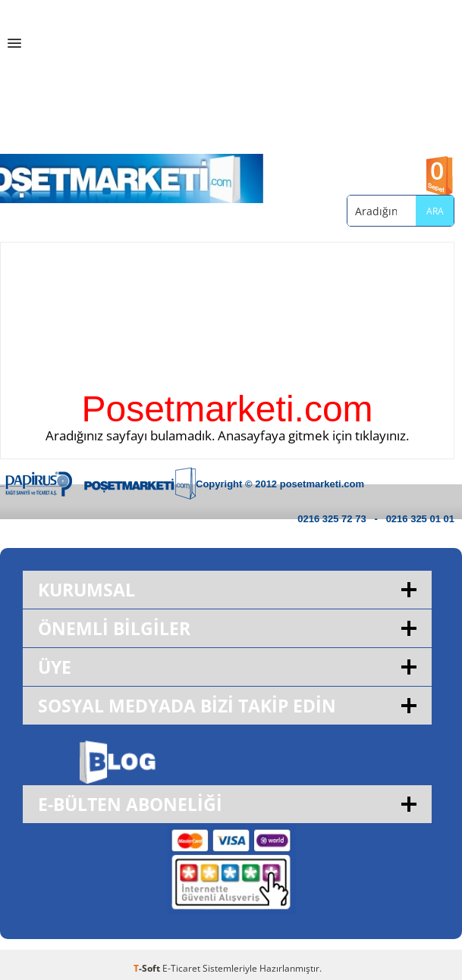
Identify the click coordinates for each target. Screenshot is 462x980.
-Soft (148, 968)
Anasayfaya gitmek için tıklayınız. (313, 435)
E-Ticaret (181, 968)
